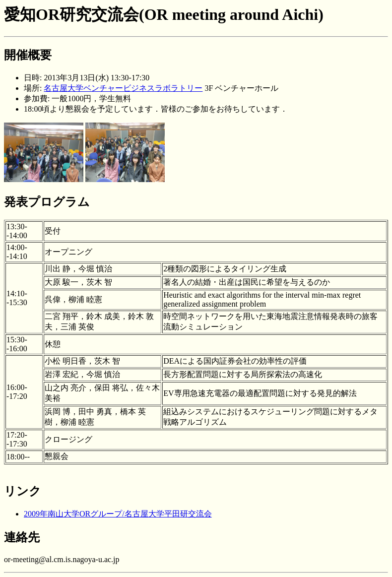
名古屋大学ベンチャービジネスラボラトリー (123, 88)
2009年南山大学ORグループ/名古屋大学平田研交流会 (118, 514)
